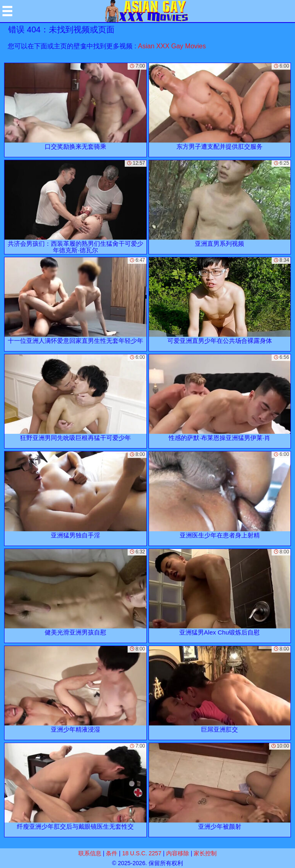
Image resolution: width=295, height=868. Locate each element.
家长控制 (205, 853)
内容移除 (178, 853)
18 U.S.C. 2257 (142, 853)
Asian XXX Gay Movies (172, 46)
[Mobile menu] (7, 11)
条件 (112, 853)
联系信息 (90, 853)
